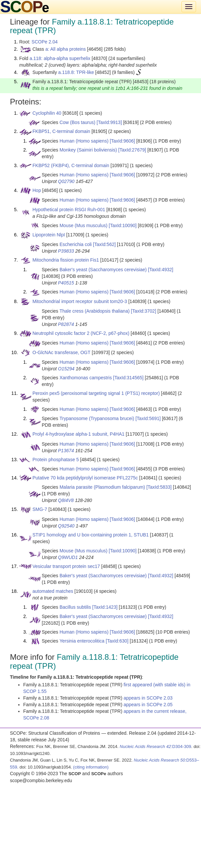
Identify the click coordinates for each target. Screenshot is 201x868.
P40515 (66, 283)
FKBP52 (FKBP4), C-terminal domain (71, 165)
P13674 (66, 451)
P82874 (66, 324)
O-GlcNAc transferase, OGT (61, 352)
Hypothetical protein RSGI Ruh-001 (69, 210)
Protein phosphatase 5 (56, 460)
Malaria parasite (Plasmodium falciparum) (102, 487)
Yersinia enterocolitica (82, 641)
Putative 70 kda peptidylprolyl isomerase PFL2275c (85, 478)
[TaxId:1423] (105, 607)
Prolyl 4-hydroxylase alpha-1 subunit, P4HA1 (78, 434)
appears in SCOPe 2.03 (148, 698)
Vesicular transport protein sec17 (66, 566)
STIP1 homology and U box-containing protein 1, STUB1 (91, 535)
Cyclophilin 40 (47, 113)
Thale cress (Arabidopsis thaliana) (95, 311)
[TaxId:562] (104, 244)
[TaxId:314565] (128, 378)
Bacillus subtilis (75, 607)
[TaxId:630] (117, 641)
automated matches (53, 591)
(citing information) (91, 767)
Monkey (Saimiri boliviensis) (88, 150)
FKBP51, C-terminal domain (61, 131)
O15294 (66, 369)
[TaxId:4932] (161, 270)
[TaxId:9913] (109, 122)
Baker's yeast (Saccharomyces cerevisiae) (103, 270)
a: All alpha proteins (66, 49)
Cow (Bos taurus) (77, 122)
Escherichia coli (76, 244)
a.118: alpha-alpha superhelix (60, 58)
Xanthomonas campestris (86, 378)
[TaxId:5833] (159, 487)
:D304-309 (156, 746)
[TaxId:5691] (148, 418)
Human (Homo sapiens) (84, 141)
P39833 (66, 251)
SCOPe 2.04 (45, 42)
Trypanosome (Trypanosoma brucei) (97, 418)
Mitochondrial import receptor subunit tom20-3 (80, 301)
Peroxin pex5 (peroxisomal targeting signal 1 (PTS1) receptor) (96, 393)
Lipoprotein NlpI (49, 235)
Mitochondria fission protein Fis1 (66, 260)
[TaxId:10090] (123, 225)
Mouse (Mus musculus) (84, 225)
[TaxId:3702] (143, 311)
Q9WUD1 (68, 557)
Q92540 (66, 526)
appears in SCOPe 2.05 (148, 705)
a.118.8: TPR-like (76, 72)
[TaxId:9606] (122, 141)
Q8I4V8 (66, 500)
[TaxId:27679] (132, 150)
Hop (37, 190)
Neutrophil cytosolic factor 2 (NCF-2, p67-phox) (81, 333)
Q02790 (66, 181)
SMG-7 (40, 509)
